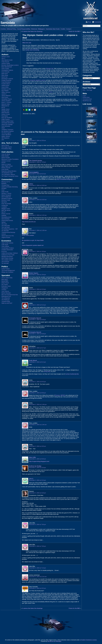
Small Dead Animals (7, 220)
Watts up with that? (7, 303)
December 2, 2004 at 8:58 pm (37, 393)
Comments (98, 22)
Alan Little (32, 457)
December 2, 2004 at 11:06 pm (38, 404)
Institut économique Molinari (10, 253)
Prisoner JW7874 (60, 395)
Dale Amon (5, 74)
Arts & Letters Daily (7, 278)
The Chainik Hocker (36, 161)
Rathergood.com (6, 296)
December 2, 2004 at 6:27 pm (37, 348)
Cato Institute (5, 246)
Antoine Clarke (6, 63)
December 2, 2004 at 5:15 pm (37, 305)
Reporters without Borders (9, 171)
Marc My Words (6, 210)
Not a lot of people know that (10, 295)
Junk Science (5, 291)
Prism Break (5, 169)
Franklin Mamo (6, 84)
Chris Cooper (5, 69)
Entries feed (86, 97)
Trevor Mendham (6, 135)
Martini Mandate (6, 293)
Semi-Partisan (5, 219)
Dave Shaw (5, 75)
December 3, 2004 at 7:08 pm (37, 546)
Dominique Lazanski (7, 79)
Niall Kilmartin (5, 113)
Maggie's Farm (6, 209)
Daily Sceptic (5, 156)
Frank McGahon (6, 82)
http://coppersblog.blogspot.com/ (39, 461)
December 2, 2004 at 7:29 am (37, 162)
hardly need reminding (32, 50)
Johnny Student (6, 101)
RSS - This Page (87, 90)
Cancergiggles (34, 172)
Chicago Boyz (5, 185)
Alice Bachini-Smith (7, 60)
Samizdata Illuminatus (8, 123)
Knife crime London (28, 235)
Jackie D (4, 94)
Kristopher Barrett (35, 318)
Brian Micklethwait (7, 67)
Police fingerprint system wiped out (33, 245)
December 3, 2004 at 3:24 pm (37, 480)
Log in (84, 96)
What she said (27, 43)
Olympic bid (50, 69)
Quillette (4, 215)
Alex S (3, 58)
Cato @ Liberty (6, 154)
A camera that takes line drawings (32, 31)
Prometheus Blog (6, 149)
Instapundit (5, 205)
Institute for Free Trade (8, 255)
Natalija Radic (5, 111)
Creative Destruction (7, 250)
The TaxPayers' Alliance (8, 174)
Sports (58, 40)
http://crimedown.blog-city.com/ (66, 179)
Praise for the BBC (74, 31)
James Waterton (6, 96)
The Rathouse (5, 300)
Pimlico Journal (6, 168)
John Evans (5, 97)
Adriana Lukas (6, 57)
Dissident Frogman (7, 198)
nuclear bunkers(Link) (72, 374)
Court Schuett (5, 72)
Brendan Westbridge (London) (10, 65)
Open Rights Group (7, 166)
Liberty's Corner (6, 161)
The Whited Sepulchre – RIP (10, 229)
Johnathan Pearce (7, 99)
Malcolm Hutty (6, 104)
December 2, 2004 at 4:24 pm (37, 289)
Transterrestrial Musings (8, 232)
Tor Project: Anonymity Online (10, 176)
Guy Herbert (5, 91)
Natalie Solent (5, 109)
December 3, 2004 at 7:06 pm (37, 524)
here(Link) (47, 371)
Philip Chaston (6, 119)
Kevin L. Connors (6, 102)
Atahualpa (58, 641)
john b (31, 479)
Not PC (4, 212)
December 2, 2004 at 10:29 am (38, 200)
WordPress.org (87, 101)
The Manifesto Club (7, 173)
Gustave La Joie (6, 89)
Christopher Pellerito (7, 70)
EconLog (4, 251)
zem (3, 140)
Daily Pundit (5, 192)
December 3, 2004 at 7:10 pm (37, 568)
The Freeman (5, 262)
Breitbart (4, 183)
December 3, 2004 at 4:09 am (37, 446)
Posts (89, 22)
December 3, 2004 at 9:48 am (37, 459)
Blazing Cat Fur (6, 182)
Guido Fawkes (6, 269)
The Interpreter (6, 298)
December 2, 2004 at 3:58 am (37, 140)
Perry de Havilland (7, 118)
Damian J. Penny (6, 193)
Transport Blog (6, 301)
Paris (51, 92)
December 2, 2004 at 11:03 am (38, 215)
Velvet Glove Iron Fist (8, 236)
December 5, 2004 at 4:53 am (37, 588)
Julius (31, 184)
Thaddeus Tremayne (7, 130)
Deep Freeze (5, 283)
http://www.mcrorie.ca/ (29, 222)
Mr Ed (3, 107)
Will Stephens (5, 138)
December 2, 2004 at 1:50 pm (37, 251)
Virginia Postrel (6, 237)
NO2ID (3, 163)
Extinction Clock (6, 286)
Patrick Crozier (6, 114)
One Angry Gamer (7, 147)
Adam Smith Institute (7, 243)
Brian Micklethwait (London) (31, 40)
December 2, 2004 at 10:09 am (38, 185)
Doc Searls (5, 284)
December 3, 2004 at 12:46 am (38, 425)
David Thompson (6, 195)
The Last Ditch (6, 227)
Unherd (4, 234)
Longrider (4, 207)
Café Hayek (5, 245)
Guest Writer (5, 87)
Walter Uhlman (6, 136)
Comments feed (87, 99)
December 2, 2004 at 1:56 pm (37, 275)
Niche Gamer (5, 145)
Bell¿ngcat (4, 279)
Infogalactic (5, 288)
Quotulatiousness (6, 217)
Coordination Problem (8, 248)
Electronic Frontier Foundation (10, 159)
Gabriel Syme (5, 85)
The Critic (4, 224)
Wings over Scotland (7, 272)
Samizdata (8, 23)
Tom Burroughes (6, 133)
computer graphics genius (38, 80)
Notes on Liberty (6, 164)
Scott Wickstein (6, 126)
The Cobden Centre (7, 260)
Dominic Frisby (6, 200)
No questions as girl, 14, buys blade (33, 240)
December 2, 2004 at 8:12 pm (37, 362)
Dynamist (4, 202)
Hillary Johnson (6, 92)
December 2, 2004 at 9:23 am (37, 174)
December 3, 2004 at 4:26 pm (37, 493)
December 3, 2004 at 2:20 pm (37, 468)
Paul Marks (5, 116)
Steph (3, 128)
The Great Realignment (8, 270)
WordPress (51, 641)
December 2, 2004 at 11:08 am (38, 230)
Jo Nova (4, 290)
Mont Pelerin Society (7, 258)
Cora (3, 190)
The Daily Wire (6, 226)
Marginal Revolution (7, 256)
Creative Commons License (89, 640)
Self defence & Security (48, 40)
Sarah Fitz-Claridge (7, 124)
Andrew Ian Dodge (35, 466)
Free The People (6, 204)
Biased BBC (5, 281)
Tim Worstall (5, 231)
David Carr (5, 77)
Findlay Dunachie (6, 80)
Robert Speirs (34, 273)
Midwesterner (5, 106)
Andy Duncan (5, 62)
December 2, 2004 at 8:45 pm (37, 382)
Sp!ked (3, 222)
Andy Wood (33, 360)
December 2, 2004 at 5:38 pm (37, 320)
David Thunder (6, 158)
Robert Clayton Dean (7, 121)
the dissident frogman (8, 131)
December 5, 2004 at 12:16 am (38, 577)
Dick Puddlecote (6, 197)
